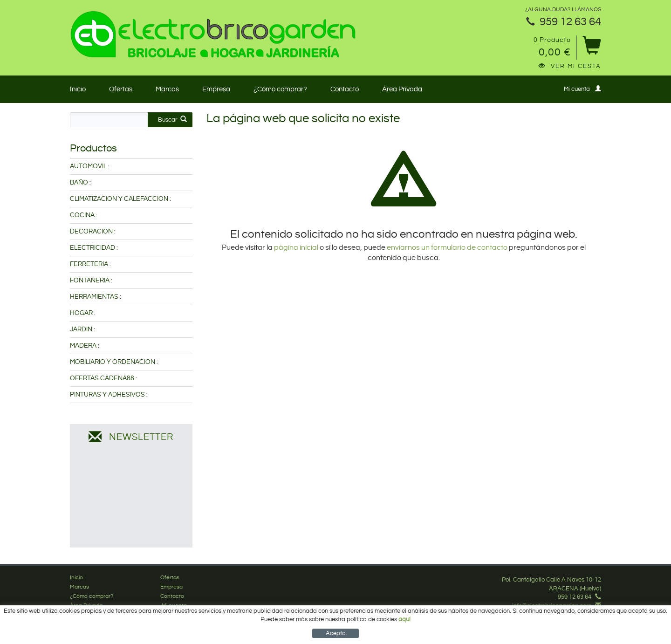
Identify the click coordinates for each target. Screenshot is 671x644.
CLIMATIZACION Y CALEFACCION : (120, 199)
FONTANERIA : (91, 281)
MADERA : (85, 346)
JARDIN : (82, 329)
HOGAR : (83, 313)
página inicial (297, 248)
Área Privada (402, 89)
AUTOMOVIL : (90, 166)
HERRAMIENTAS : (96, 297)
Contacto (345, 89)
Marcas (167, 89)
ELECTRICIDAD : (94, 248)
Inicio (78, 89)
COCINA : (84, 215)
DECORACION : (93, 232)
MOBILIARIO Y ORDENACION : (114, 362)
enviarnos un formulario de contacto (447, 248)
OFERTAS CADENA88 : (103, 378)
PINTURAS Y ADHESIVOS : (109, 395)
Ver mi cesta (570, 66)
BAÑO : (80, 183)
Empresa (216, 89)
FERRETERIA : (90, 264)
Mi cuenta (582, 89)
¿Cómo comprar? (280, 89)
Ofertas (121, 89)
